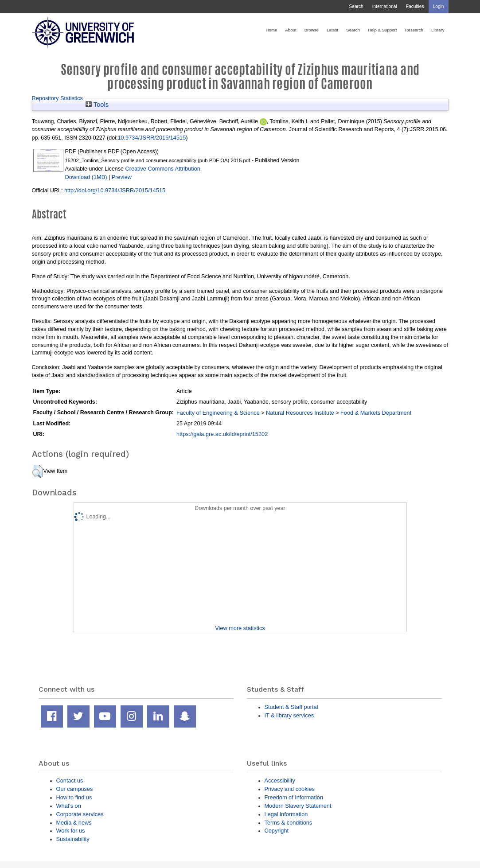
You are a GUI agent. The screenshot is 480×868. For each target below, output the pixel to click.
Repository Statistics (58, 98)
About (291, 30)
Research (414, 30)
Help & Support (382, 30)
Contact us (70, 780)
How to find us (74, 797)
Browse (312, 30)
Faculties (415, 6)
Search (356, 6)
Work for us (71, 831)
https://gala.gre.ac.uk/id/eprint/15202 (222, 434)
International (385, 6)
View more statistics (240, 628)
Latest (332, 30)
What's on (69, 806)
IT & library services (289, 715)
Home (272, 30)
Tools (97, 105)
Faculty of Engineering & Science (218, 413)
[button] (37, 471)
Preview (122, 177)
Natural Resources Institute (300, 413)
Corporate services (80, 814)
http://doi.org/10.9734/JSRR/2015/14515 (115, 190)
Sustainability (73, 839)
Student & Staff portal (291, 707)
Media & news (74, 823)
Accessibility (280, 780)
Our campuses (75, 789)
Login (439, 6)
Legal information (286, 814)
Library (438, 30)
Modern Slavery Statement (298, 806)
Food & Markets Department (376, 413)
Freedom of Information (294, 797)
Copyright (277, 831)
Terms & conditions (289, 823)
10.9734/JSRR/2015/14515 (152, 138)
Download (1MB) (86, 177)
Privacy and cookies (290, 789)
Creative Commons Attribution (162, 169)
